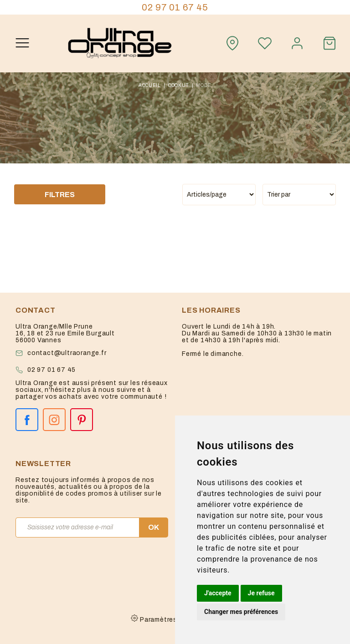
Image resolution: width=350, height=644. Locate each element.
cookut (179, 85)
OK (154, 527)
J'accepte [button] (218, 593)
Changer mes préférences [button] (241, 612)
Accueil (150, 85)
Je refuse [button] (261, 593)
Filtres (60, 195)
